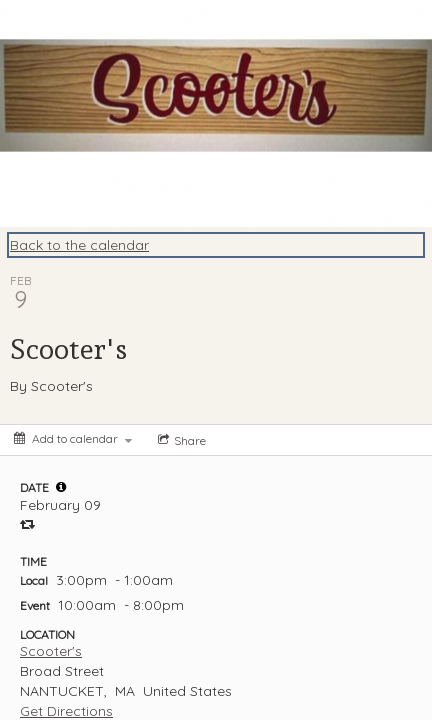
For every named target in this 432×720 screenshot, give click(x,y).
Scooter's (51, 651)
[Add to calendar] (73, 438)
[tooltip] (61, 487)
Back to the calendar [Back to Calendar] (79, 245)
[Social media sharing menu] (180, 440)
